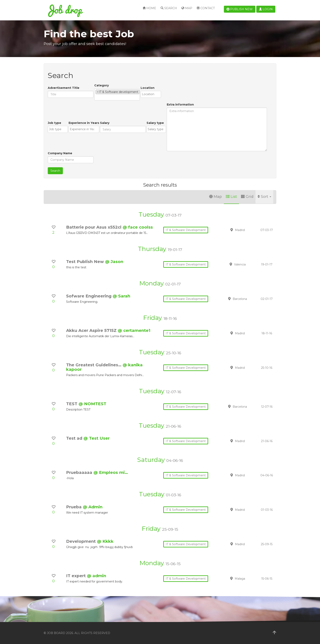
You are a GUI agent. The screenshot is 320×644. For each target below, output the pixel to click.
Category (102, 85)
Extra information (180, 105)
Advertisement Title (64, 88)
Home (149, 8)
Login (266, 9)
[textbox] (97, 97)
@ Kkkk (105, 541)
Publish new (240, 9)
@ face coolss (138, 227)
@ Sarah (121, 296)
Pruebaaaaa (80, 472)
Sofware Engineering (89, 296)
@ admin (97, 576)
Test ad (75, 438)
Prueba (74, 507)
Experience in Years (84, 123)
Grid (247, 197)
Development (82, 541)
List (231, 197)
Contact (206, 8)
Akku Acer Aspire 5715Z (92, 330)
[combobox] (117, 94)
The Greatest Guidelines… (94, 365)
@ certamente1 (134, 330)
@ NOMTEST (92, 404)
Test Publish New (86, 262)
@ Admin (93, 507)
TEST (72, 404)
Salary (105, 123)
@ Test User (97, 438)
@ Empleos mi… (111, 472)
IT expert (77, 576)
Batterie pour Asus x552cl (94, 227)
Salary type (155, 123)
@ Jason (114, 262)
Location (148, 88)
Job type (54, 123)
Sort (264, 197)
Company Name (60, 153)
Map (187, 8)
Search (169, 8)
